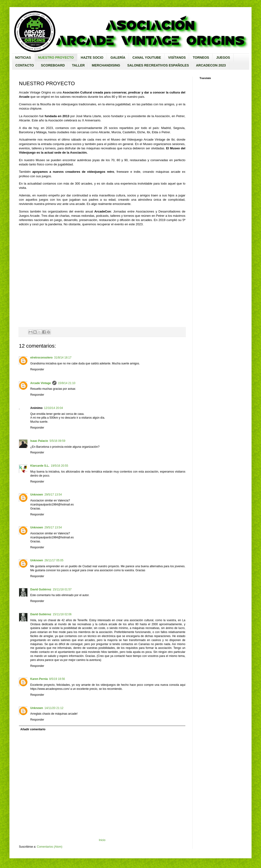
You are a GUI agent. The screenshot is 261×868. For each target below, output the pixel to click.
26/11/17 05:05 (54, 560)
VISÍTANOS (177, 58)
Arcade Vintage (41, 383)
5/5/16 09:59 (57, 441)
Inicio (102, 840)
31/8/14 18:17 (63, 358)
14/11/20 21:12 (54, 708)
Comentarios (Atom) (50, 847)
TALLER (78, 65)
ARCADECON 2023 (211, 65)
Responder (37, 369)
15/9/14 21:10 (67, 383)
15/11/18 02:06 (62, 614)
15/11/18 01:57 (62, 589)
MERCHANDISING (106, 65)
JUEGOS (223, 58)
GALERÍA (118, 58)
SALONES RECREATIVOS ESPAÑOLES (158, 65)
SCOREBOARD (53, 65)
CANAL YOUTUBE (147, 58)
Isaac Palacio (39, 441)
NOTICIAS (23, 58)
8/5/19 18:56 (57, 679)
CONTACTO (25, 65)
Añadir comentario (33, 729)
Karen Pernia (39, 679)
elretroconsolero (41, 358)
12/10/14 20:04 (53, 408)
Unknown (37, 495)
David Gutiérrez (41, 589)
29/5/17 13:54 (53, 495)
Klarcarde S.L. (40, 466)
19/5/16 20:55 (59, 466)
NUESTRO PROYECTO (56, 58)
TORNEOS (201, 58)
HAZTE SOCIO (92, 58)
